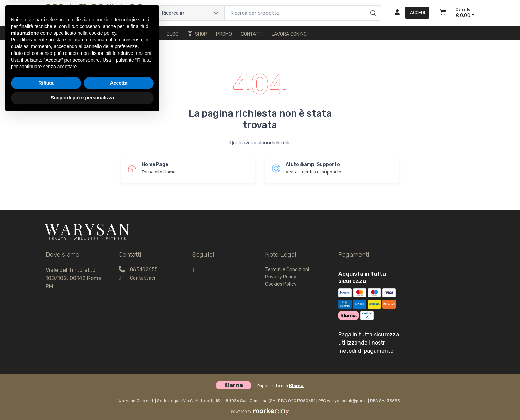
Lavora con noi (290, 34)
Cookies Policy (281, 284)
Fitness (148, 34)
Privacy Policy (281, 277)
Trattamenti (114, 34)
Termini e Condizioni (287, 270)
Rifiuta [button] (46, 386)
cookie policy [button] (102, 336)
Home (52, 34)
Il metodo (78, 34)
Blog (173, 34)
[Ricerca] (372, 6)
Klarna (296, 386)
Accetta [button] (119, 386)
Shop (197, 34)
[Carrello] (443, 13)
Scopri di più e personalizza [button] (82, 401)
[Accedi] (409, 13)
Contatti (252, 34)
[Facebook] (197, 271)
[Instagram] (216, 271)
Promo (224, 34)
